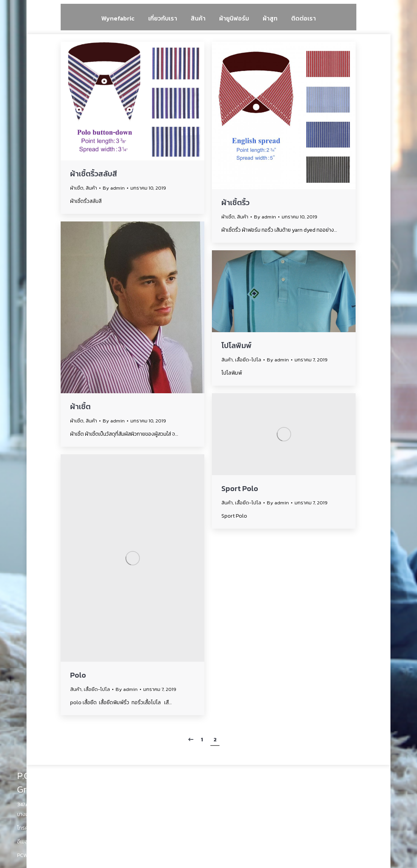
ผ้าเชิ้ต (77, 188)
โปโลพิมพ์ (237, 345)
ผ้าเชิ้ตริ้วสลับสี (94, 174)
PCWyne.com (33, 855)
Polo (78, 675)
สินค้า (91, 188)
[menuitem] (118, 18)
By (114, 188)
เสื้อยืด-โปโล (248, 360)
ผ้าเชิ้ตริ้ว (235, 202)
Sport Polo (240, 488)
